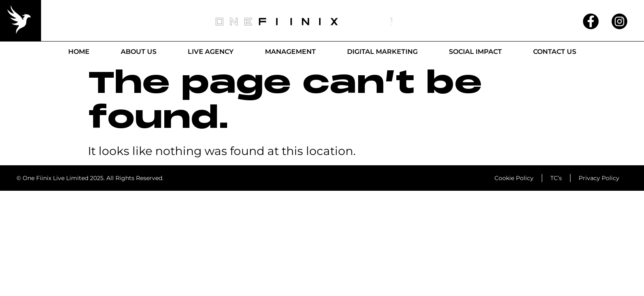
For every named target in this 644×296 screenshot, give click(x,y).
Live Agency (211, 52)
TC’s (556, 178)
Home (79, 52)
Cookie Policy (514, 178)
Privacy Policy (599, 178)
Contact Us (555, 52)
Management (290, 52)
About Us (139, 52)
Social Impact (475, 52)
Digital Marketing (382, 52)
